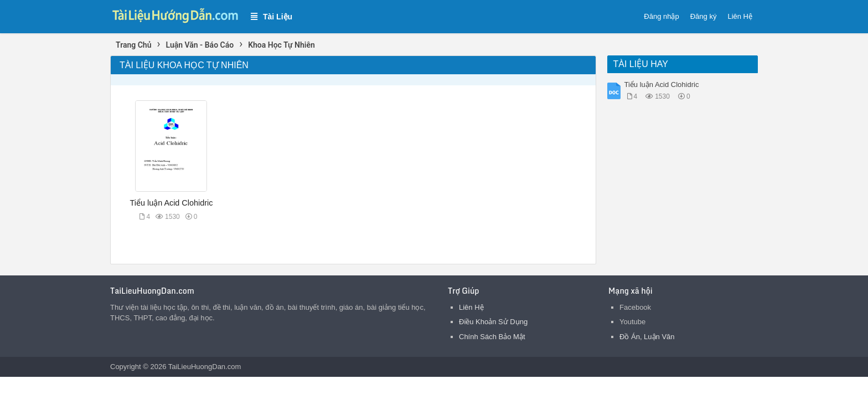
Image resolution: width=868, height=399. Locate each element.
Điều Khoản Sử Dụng (493, 322)
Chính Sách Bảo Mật (492, 337)
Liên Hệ (740, 16)
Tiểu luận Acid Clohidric (172, 203)
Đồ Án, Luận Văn (647, 337)
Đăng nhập (661, 16)
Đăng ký (704, 16)
